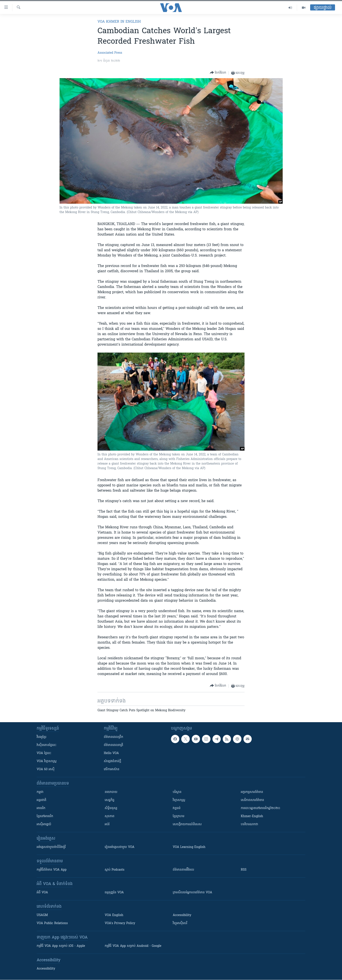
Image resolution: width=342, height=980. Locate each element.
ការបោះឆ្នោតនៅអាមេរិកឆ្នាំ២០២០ (260, 808)
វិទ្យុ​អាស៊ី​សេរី (180, 923)
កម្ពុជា (40, 792)
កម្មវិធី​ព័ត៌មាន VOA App (52, 870)
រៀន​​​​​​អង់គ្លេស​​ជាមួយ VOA (120, 847)
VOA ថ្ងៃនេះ (44, 753)
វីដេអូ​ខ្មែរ (41, 737)
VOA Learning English (189, 847)
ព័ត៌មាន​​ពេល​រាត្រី (114, 745)
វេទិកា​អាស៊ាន (112, 769)
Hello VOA (111, 753)
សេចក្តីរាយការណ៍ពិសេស (187, 824)
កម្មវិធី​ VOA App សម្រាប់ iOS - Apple (61, 946)
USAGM (42, 915)
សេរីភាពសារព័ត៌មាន (252, 800)
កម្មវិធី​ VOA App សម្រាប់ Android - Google (133, 946)
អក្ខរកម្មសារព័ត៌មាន (252, 792)
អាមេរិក (41, 808)
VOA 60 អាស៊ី (46, 769)
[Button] (218, 73)
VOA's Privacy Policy (120, 923)
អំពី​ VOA (42, 893)
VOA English (114, 915)
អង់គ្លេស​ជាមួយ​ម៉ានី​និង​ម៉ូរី (51, 847)
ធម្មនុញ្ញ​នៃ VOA (114, 893)
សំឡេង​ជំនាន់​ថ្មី (112, 761)
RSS (244, 870)
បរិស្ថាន (177, 792)
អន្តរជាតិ (41, 800)
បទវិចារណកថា (249, 824)
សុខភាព (109, 816)
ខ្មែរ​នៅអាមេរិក (45, 816)
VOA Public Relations (52, 923)
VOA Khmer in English (119, 22)
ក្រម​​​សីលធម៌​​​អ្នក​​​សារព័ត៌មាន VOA (192, 893)
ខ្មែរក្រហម (179, 816)
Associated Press (110, 53)
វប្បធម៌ (177, 808)
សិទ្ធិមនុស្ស (111, 808)
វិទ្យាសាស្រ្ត (179, 800)
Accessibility (182, 915)
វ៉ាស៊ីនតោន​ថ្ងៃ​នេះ (47, 745)
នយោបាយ (111, 792)
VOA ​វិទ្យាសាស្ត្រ (47, 761)
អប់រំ (107, 824)
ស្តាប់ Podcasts (115, 870)
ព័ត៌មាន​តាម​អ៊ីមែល (183, 870)
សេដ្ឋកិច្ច (109, 800)
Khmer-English (252, 816)
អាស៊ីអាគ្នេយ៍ (44, 824)
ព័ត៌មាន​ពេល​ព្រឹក (114, 737)
